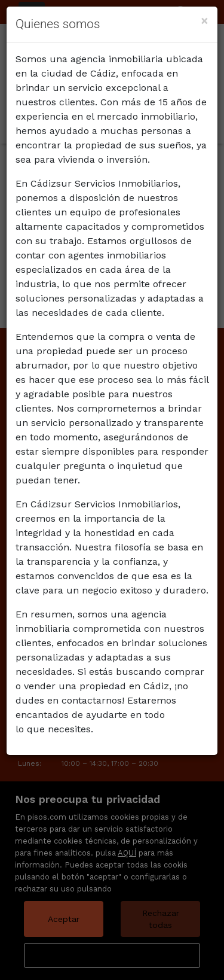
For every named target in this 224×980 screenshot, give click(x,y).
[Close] (205, 21)
